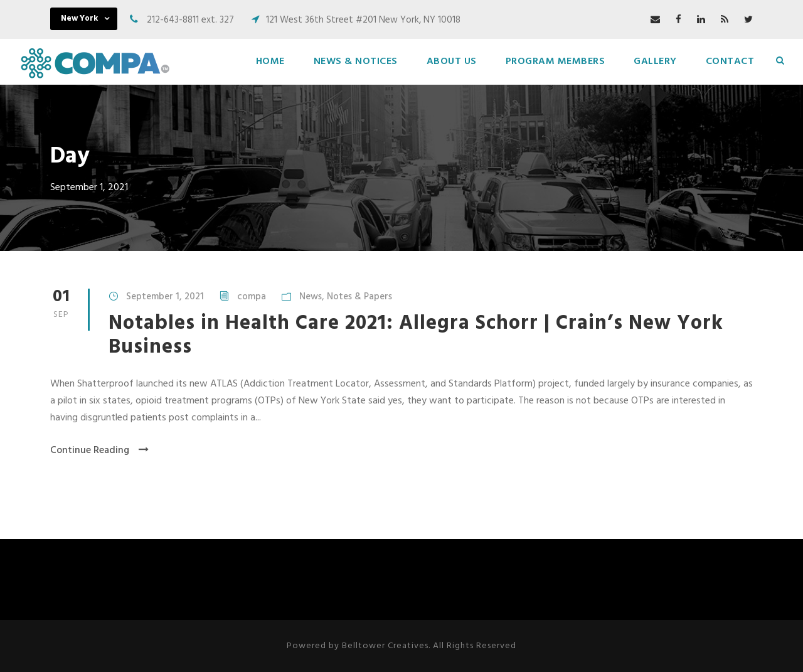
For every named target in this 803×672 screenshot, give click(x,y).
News (311, 297)
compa (252, 297)
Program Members (556, 61)
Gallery (655, 61)
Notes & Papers (359, 297)
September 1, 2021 (165, 297)
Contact (730, 61)
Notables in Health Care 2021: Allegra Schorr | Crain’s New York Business (416, 335)
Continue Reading (99, 451)
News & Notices (356, 61)
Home (270, 61)
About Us (452, 61)
